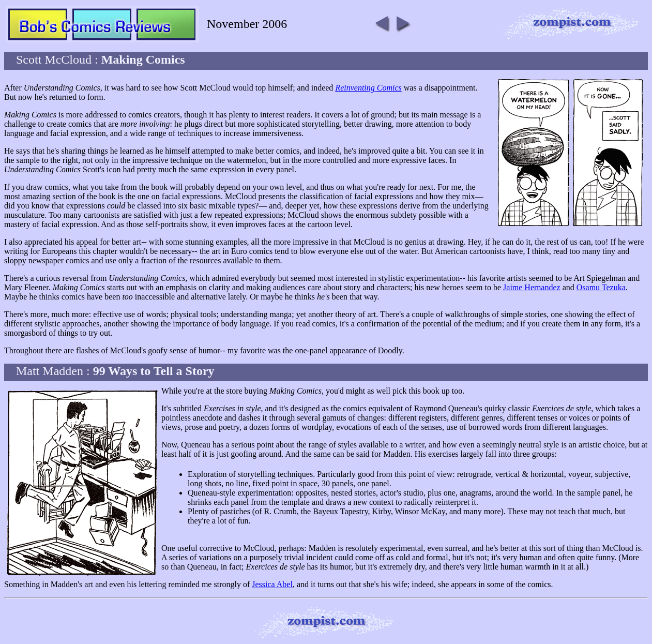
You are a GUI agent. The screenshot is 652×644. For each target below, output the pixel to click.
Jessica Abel (272, 584)
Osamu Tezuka (601, 287)
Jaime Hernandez (532, 287)
